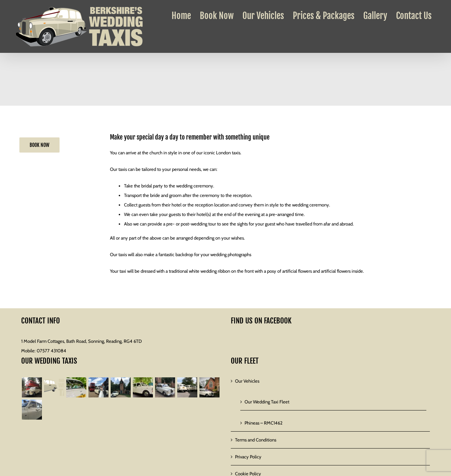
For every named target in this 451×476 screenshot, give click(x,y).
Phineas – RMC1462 (264, 423)
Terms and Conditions (256, 440)
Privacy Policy (248, 457)
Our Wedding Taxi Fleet (267, 402)
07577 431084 (51, 351)
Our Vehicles (247, 381)
